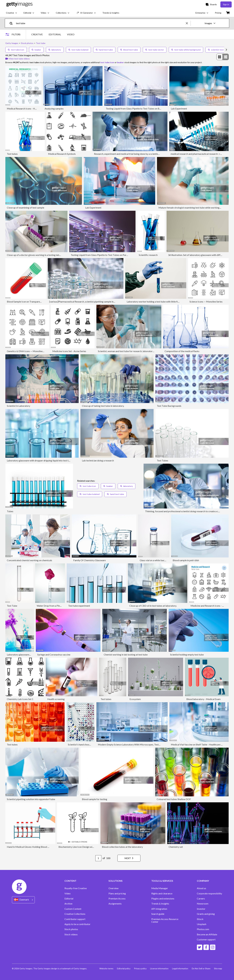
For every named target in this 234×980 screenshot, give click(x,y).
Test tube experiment (79, 606)
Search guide (158, 914)
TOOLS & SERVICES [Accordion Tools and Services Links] (162, 881)
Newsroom (203, 904)
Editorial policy (124, 968)
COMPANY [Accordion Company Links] (203, 881)
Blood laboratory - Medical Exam (203, 699)
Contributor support (75, 919)
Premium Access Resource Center (165, 920)
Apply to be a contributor (77, 924)
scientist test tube (218, 50)
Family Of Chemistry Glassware (89, 560)
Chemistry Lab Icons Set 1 (20, 699)
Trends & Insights (160, 904)
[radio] (220, 57)
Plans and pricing (117, 893)
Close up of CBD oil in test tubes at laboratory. (153, 606)
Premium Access (117, 899)
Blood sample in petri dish (186, 560)
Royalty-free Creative (76, 888)
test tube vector (155, 50)
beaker (36, 50)
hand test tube (104, 50)
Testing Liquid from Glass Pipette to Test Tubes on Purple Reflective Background (112, 255)
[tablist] (53, 34)
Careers (201, 899)
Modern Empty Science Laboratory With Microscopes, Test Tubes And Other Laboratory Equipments (150, 744)
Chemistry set (176, 847)
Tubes (10, 511)
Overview (113, 888)
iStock (200, 919)
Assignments (115, 904)
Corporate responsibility (209, 893)
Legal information (180, 968)
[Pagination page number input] (98, 858)
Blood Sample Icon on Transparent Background (31, 302)
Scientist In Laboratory (19, 406)
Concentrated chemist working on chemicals (29, 560)
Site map (218, 968)
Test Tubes (163, 460)
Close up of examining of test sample (26, 208)
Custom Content (73, 909)
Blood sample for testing (95, 799)
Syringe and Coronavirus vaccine (54, 654)
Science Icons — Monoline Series (206, 302)
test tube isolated (78, 50)
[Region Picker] (23, 900)
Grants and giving (206, 914)
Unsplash (202, 924)
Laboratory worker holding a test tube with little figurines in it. (158, 302)
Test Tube (12, 606)
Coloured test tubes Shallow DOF (174, 799)
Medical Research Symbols (62, 154)
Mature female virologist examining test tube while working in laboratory (196, 208)
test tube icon (16, 50)
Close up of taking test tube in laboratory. (103, 406)
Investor (201, 909)
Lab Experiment (179, 108)
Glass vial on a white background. (157, 560)
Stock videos (71, 934)
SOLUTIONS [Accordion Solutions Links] (116, 881)
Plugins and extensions (163, 899)
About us (201, 888)
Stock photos (71, 929)
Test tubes (12, 154)
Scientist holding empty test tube (187, 654)
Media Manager (160, 888)
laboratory (55, 50)
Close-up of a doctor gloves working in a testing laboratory (37, 255)
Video (68, 893)
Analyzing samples (54, 108)
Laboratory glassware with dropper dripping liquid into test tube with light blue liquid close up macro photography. (65, 460)
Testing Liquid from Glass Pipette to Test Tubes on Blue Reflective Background (146, 108)
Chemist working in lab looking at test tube (126, 654)
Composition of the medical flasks (182, 351)
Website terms (106, 968)
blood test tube (129, 50)
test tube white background (186, 50)
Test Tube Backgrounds (169, 406)
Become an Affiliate (207, 934)
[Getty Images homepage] (19, 4)
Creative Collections (75, 914)
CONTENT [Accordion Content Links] (70, 881)
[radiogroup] (223, 57)
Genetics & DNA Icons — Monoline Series (28, 351)
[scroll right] (226, 50)
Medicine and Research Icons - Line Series (212, 606)
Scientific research (148, 255)
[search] (12, 23)
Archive (68, 904)
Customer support (206, 939)
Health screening (56, 699)
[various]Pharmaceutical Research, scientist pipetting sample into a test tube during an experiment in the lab (104, 302)
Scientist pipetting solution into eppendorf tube (31, 799)
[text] (100, 23)
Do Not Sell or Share (201, 968)
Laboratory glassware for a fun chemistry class (31, 654)
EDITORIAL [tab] (55, 34)
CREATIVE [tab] (37, 34)
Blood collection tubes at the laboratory (122, 847)
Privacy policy (140, 968)
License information (159, 968)
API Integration (159, 909)
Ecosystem (135, 699)
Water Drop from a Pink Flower (53, 606)
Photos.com (203, 929)
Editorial (69, 899)
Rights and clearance (162, 893)
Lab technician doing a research (98, 460)
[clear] (188, 23)
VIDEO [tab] (71, 34)
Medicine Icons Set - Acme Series (69, 351)
